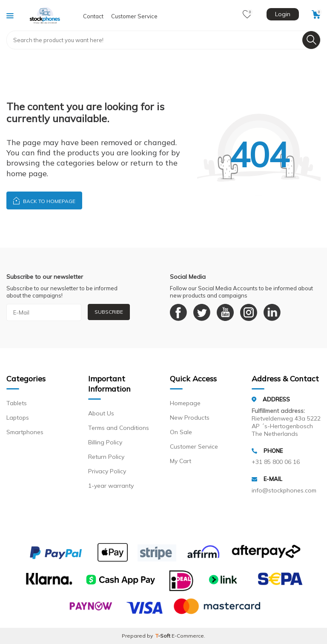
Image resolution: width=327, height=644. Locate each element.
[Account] (282, 15)
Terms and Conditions (119, 428)
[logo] (45, 15)
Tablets (17, 403)
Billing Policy (105, 442)
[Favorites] (247, 14)
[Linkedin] (272, 312)
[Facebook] (178, 312)
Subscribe (109, 312)
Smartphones (25, 432)
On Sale (181, 432)
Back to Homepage (44, 200)
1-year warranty (111, 486)
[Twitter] (202, 312)
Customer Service (134, 16)
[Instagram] (249, 312)
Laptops (18, 418)
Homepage (185, 403)
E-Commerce (188, 636)
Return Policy (106, 457)
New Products (190, 418)
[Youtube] (225, 312)
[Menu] (10, 15)
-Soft (163, 636)
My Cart (181, 461)
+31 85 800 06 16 (276, 462)
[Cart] (316, 14)
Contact (93, 16)
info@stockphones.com (284, 490)
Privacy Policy (107, 471)
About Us (101, 413)
